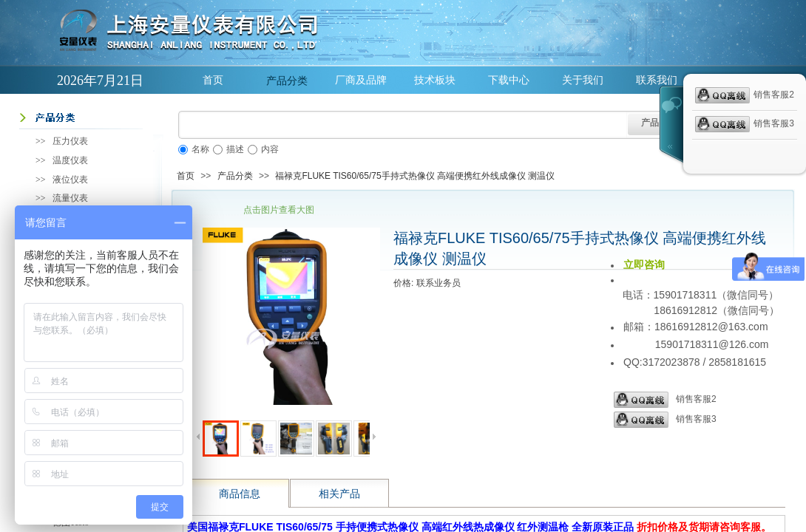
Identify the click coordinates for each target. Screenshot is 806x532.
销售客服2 (665, 400)
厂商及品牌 (361, 80)
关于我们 (583, 80)
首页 (213, 80)
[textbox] (403, 125)
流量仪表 (70, 198)
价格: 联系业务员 (427, 283)
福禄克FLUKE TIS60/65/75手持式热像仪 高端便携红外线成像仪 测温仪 (415, 176)
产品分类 (287, 81)
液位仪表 (70, 180)
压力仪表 (70, 141)
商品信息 (240, 494)
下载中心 (509, 80)
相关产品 (339, 494)
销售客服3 (665, 420)
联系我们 (657, 80)
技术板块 (435, 80)
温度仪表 (70, 160)
